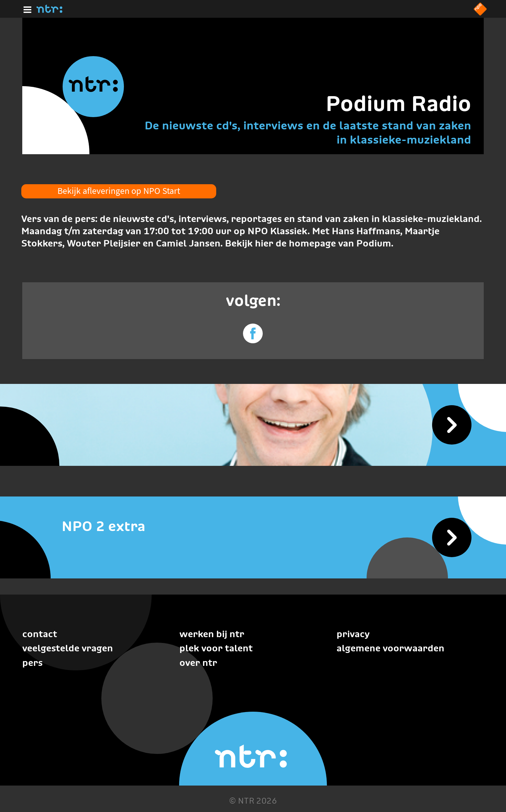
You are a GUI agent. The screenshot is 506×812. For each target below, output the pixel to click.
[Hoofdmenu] (26, 9)
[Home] (49, 11)
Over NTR (198, 663)
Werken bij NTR (212, 634)
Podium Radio (398, 104)
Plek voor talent (216, 648)
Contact (40, 634)
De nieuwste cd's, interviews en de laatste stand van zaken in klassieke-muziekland (308, 132)
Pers (32, 663)
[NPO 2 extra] (253, 526)
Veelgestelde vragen (68, 648)
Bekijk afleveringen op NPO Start (119, 191)
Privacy (353, 634)
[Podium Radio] (253, 425)
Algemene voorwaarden (390, 648)
